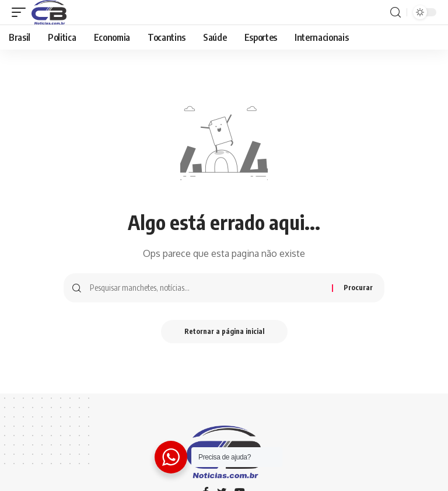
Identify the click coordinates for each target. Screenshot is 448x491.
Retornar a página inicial (224, 331)
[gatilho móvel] (22, 12)
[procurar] (395, 13)
